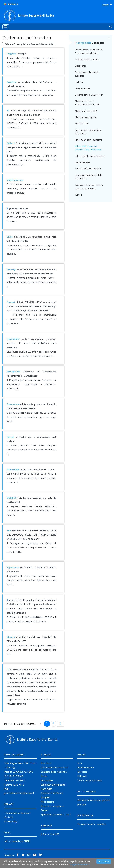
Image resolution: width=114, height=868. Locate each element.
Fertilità (79, 82)
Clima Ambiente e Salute (87, 59)
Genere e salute (83, 88)
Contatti (9, 817)
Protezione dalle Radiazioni (88, 140)
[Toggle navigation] (6, 27)
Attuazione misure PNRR (17, 841)
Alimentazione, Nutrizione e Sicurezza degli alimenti (89, 51)
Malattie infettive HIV (86, 111)
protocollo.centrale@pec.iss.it (19, 793)
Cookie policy (11, 821)
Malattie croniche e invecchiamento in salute (87, 103)
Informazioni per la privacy (18, 813)
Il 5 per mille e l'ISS (50, 834)
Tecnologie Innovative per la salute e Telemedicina (89, 187)
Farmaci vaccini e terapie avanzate (87, 74)
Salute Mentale (82, 162)
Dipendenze (81, 66)
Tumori (78, 195)
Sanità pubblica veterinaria (88, 169)
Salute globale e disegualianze (90, 156)
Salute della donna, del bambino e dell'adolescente (88, 148)
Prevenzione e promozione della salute (88, 132)
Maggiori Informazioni (80, 864)
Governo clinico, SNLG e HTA (89, 95)
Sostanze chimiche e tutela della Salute (88, 177)
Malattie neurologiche (86, 117)
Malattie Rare (82, 123)
